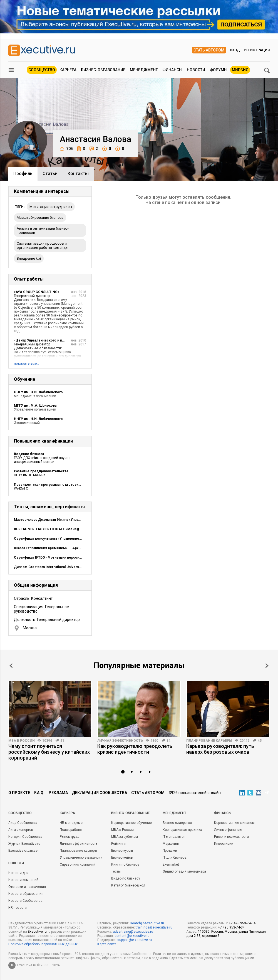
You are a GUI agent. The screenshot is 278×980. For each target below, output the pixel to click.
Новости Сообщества (25, 901)
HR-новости (18, 908)
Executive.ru (37, 932)
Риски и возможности (231, 837)
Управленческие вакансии (81, 858)
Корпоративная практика (182, 830)
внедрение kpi (29, 258)
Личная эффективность (120, 741)
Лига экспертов (21, 830)
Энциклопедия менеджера (184, 871)
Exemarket (171, 864)
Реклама (58, 793)
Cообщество (20, 813)
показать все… (27, 363)
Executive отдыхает (24, 851)
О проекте (19, 793)
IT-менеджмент (175, 837)
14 (168, 741)
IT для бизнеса (175, 858)
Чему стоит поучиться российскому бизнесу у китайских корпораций (49, 752)
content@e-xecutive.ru (132, 936)
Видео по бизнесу (126, 878)
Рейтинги (118, 844)
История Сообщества (25, 837)
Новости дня (18, 873)
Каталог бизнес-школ (128, 885)
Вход (235, 50)
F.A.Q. (39, 793)
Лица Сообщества (23, 823)
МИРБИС (240, 70)
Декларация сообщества (100, 793)
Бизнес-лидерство (177, 823)
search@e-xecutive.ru (147, 923)
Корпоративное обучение (131, 823)
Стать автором (209, 50)
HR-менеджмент (73, 823)
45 (260, 741)
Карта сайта (107, 944)
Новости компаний (23, 880)
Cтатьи (50, 174)
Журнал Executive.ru (24, 844)
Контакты (78, 174)
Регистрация (257, 50)
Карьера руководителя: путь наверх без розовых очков (220, 749)
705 (66, 149)
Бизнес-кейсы (122, 858)
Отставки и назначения (27, 887)
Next (267, 666)
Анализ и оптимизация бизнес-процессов (43, 230)
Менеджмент (144, 70)
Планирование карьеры (209, 741)
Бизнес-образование (103, 70)
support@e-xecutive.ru (135, 940)
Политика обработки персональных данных (43, 944)
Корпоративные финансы (234, 823)
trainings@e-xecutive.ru (154, 927)
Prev (11, 666)
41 (62, 741)
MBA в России (22, 741)
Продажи (170, 851)
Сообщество (42, 70)
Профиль (23, 174)
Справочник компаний (78, 864)
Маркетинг (171, 844)
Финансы (172, 70)
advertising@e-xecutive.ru (133, 932)
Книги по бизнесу (125, 864)
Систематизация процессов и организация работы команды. (43, 245)
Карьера (68, 70)
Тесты (116, 871)
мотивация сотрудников (51, 207)
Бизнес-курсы (122, 851)
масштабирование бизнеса (40, 218)
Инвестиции (224, 844)
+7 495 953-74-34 (242, 923)
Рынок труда (70, 837)
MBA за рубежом (125, 837)
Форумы (219, 70)
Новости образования (26, 894)
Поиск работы (71, 830)
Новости (196, 70)
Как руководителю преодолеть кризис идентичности (135, 749)
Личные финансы (228, 830)
